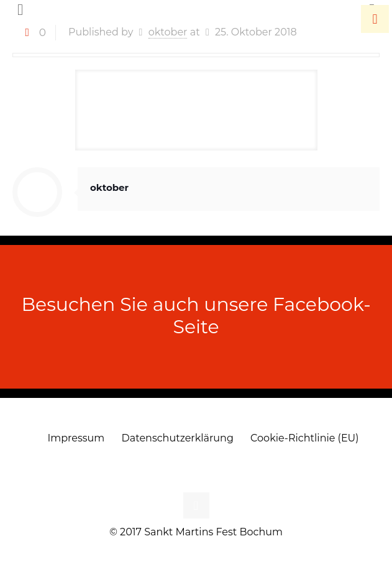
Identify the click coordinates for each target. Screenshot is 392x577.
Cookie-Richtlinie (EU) (304, 438)
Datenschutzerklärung (178, 438)
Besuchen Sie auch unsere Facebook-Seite (196, 316)
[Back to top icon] (196, 505)
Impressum (76, 438)
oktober (109, 187)
